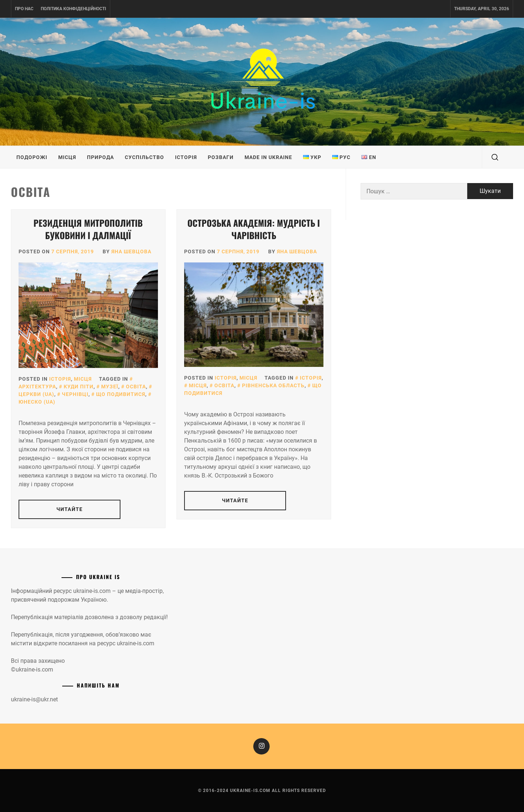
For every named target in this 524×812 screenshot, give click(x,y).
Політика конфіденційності (74, 9)
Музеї (110, 387)
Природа (100, 157)
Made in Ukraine (268, 157)
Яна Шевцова (131, 251)
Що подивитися (121, 394)
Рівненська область (273, 385)
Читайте (70, 509)
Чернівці (75, 394)
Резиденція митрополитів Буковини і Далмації (88, 229)
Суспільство (144, 157)
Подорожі (32, 157)
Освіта (136, 387)
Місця (67, 157)
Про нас (24, 9)
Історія (186, 157)
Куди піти (79, 387)
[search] (495, 157)
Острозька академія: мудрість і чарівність (254, 229)
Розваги (221, 157)
